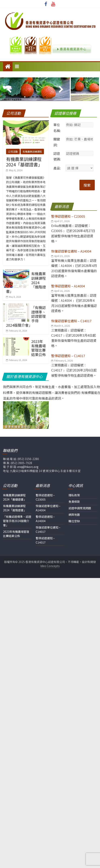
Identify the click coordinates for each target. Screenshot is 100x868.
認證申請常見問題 (80, 500)
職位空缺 (74, 513)
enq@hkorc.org (28, 459)
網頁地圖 (74, 506)
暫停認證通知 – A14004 (45, 511)
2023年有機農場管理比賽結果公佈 (39, 340)
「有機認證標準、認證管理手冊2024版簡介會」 (17, 513)
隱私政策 (74, 487)
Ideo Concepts (50, 558)
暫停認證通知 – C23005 (45, 489)
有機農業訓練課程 (32, 143)
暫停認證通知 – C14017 (45, 532)
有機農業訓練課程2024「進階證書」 (15, 500)
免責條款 (74, 493)
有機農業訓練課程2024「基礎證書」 (24, 153)
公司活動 (13, 143)
